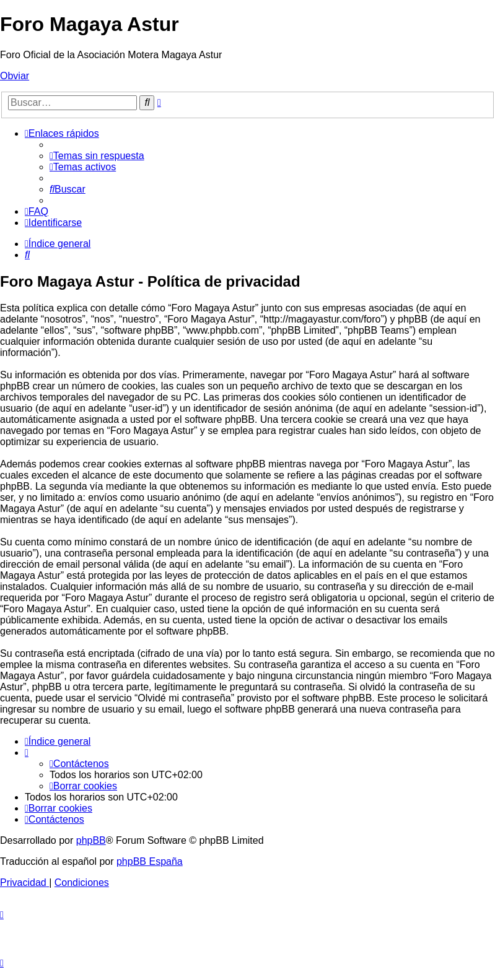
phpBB (91, 840)
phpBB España (150, 861)
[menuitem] (97, 156)
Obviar (15, 76)
